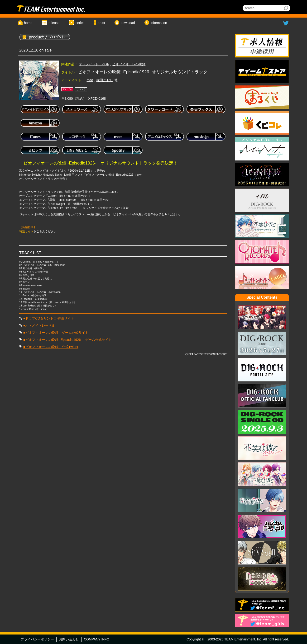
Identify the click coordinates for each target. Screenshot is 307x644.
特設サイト (26, 231)
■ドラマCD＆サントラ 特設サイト (49, 318)
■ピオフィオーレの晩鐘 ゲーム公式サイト (56, 333)
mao (90, 80)
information (159, 23)
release (54, 23)
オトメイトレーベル (94, 64)
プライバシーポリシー (37, 639)
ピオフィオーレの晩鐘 (129, 64)
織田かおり (105, 80)
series (80, 23)
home (28, 23)
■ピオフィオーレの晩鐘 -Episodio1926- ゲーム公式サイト (68, 340)
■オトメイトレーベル (39, 325)
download (128, 23)
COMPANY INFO (97, 639)
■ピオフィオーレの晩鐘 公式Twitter (51, 347)
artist (101, 23)
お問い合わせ (69, 639)
